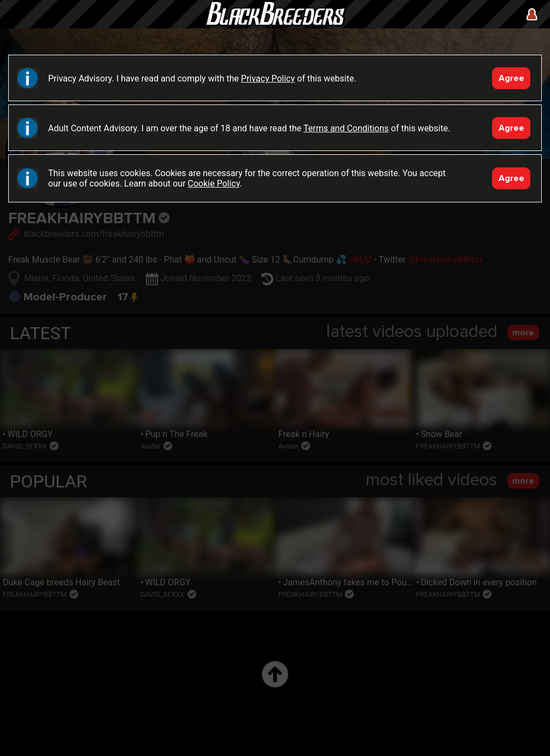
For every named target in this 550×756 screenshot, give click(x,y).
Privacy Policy (268, 78)
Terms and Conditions (346, 128)
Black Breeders (275, 25)
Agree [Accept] (511, 78)
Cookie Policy (213, 184)
